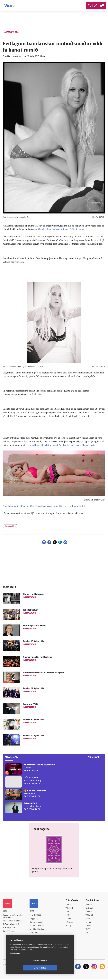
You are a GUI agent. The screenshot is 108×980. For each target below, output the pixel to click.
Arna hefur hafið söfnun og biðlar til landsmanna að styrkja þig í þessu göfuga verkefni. (45, 506)
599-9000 (11, 932)
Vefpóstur (35, 940)
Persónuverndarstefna (13, 921)
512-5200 (39, 915)
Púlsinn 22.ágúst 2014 (34, 720)
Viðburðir (90, 915)
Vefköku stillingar (23, 968)
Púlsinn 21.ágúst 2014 (34, 689)
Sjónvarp (70, 923)
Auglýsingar (36, 919)
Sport (68, 912)
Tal (87, 933)
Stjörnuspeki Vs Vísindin (35, 626)
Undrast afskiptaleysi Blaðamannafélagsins (44, 673)
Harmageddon (10, 526)
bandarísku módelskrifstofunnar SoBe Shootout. (63, 229)
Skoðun (69, 919)
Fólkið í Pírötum (31, 610)
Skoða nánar (15, 961)
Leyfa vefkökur (57, 968)
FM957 (89, 926)
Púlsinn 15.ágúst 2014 (34, 641)
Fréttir (69, 905)
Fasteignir (90, 908)
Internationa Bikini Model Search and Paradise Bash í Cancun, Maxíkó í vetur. (60, 445)
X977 (88, 930)
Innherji (89, 905)
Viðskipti (70, 908)
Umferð (34, 937)
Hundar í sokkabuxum (34, 594)
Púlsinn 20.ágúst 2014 (34, 736)
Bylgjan (89, 923)
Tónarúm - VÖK (30, 704)
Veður (89, 919)
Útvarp (69, 926)
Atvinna (89, 912)
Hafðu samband (37, 922)
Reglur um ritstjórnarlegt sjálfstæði (14, 917)
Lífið (68, 915)
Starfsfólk (35, 933)
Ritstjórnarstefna (38, 926)
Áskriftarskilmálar (38, 930)
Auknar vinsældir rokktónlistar (38, 657)
